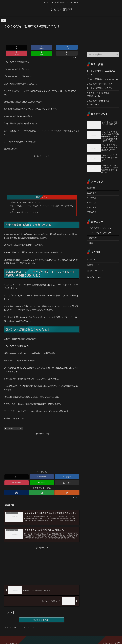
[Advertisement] (42, 36)
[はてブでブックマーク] (35, 47)
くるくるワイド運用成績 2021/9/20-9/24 (99, 94)
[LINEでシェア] (61, 47)
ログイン (91, 259)
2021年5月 (92, 212)
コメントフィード (95, 271)
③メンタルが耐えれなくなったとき (26, 207)
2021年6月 (92, 207)
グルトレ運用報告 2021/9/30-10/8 (103, 79)
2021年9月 (92, 193)
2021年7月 (92, 203)
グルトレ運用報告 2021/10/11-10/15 (101, 73)
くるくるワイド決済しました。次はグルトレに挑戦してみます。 (103, 86)
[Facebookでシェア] (23, 47)
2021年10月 (92, 188)
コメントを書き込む (42, 617)
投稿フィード (93, 265)
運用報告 (93, 238)
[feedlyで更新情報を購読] (42, 488)
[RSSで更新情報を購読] (67, 488)
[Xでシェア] (10, 47)
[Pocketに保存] (48, 47)
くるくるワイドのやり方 (100, 233)
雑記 (91, 243)
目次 (38, 191)
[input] (103, 55)
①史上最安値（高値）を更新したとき (27, 197)
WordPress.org (94, 277)
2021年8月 (92, 198)
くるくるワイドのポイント (14, 423)
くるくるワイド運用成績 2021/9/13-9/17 (99, 103)
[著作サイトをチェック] (16, 488)
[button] (73, 47)
